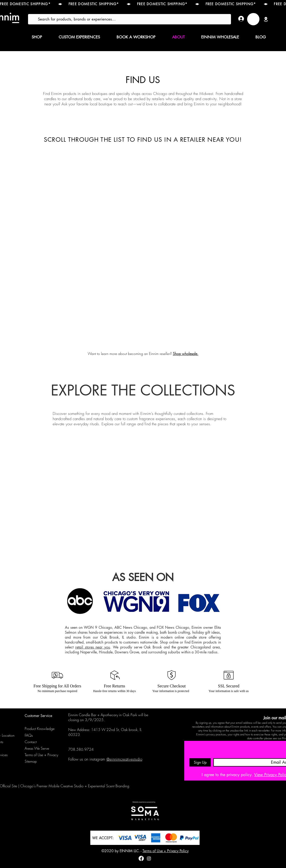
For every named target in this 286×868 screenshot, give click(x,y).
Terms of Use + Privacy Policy (166, 851)
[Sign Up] (200, 762)
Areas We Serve (37, 748)
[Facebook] (141, 858)
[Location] (266, 19)
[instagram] (149, 858)
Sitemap (31, 761)
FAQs (29, 735)
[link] (253, 19)
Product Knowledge (40, 729)
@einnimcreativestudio (124, 759)
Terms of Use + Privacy (41, 755)
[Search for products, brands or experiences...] (129, 19)
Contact (31, 742)
